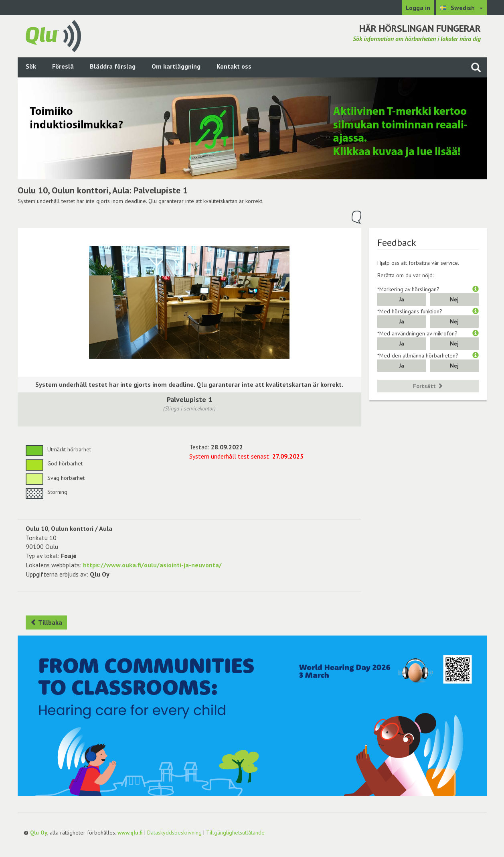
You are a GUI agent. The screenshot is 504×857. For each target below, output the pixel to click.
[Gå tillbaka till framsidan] (53, 35)
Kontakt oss (234, 66)
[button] (476, 289)
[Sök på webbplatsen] (476, 67)
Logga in (418, 8)
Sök (31, 66)
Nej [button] (454, 299)
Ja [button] (402, 299)
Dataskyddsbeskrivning (174, 833)
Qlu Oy (39, 833)
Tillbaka (46, 622)
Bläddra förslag (113, 66)
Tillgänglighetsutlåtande (235, 833)
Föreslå (63, 66)
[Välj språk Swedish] (461, 8)
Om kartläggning (176, 66)
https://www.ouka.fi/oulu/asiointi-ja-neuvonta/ (152, 565)
